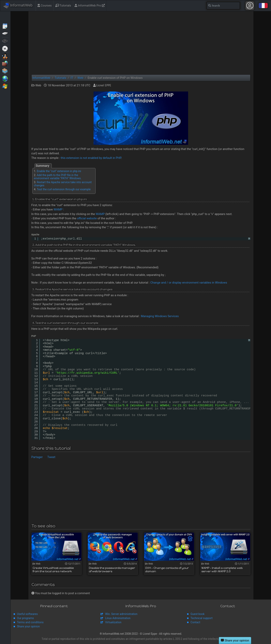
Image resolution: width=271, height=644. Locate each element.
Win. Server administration (121, 614)
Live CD (5, 48)
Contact (195, 622)
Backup (5, 33)
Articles (5, 26)
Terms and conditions (30, 622)
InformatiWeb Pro (90, 6)
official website (87, 218)
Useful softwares (27, 614)
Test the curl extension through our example (64, 189)
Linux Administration (118, 618)
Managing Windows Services (160, 316)
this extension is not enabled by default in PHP (91, 158)
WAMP (58, 209)
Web (5, 78)
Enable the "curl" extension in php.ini (59, 171)
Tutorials (63, 6)
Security (5, 63)
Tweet (51, 457)
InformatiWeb (18, 6)
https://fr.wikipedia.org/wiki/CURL (87, 373)
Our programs (25, 618)
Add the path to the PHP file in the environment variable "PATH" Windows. (58, 177)
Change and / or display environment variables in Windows (189, 283)
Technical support (201, 618)
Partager (37, 457)
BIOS (5, 41)
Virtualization (5, 71)
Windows (5, 86)
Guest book (197, 614)
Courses (45, 6)
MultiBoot (5, 56)
